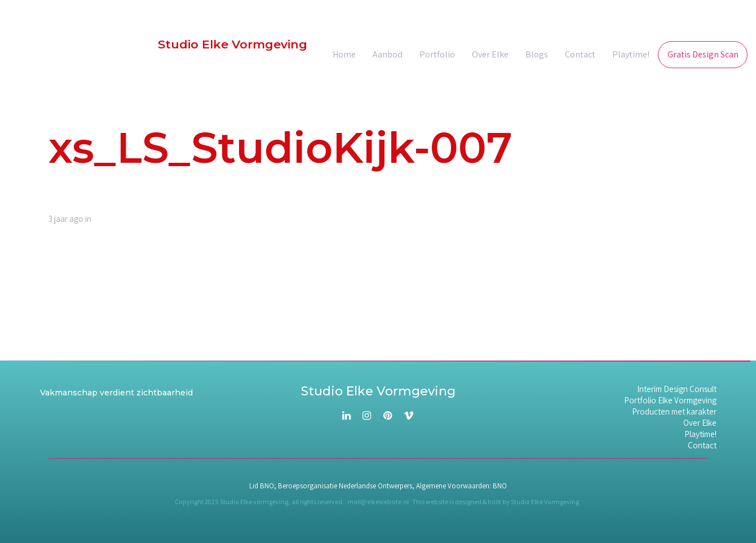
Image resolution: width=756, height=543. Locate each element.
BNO (500, 486)
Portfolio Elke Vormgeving (670, 400)
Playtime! (700, 434)
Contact (702, 446)
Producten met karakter (674, 412)
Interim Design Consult (677, 389)
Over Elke (700, 423)
